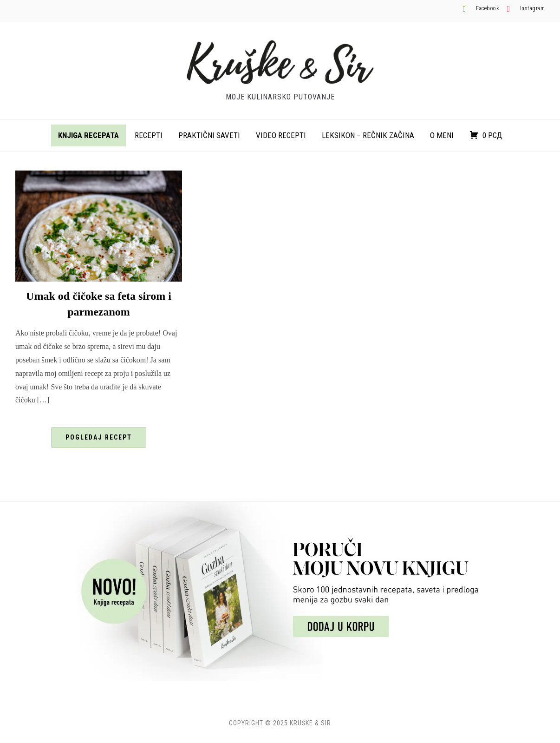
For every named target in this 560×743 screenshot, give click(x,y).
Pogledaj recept (99, 437)
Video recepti (281, 135)
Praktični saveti (209, 135)
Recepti (149, 135)
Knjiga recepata (88, 135)
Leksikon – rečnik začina (368, 135)
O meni (442, 135)
